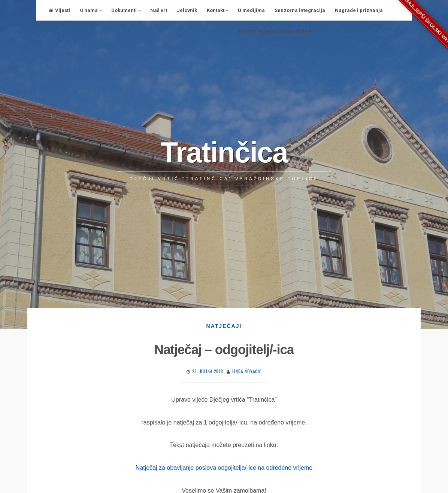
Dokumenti (124, 10)
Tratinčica (224, 152)
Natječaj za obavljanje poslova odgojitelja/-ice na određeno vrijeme (224, 468)
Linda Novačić (247, 371)
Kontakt (216, 10)
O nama (89, 10)
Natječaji (224, 326)
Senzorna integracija (300, 10)
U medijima (251, 10)
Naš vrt (159, 10)
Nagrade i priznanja (359, 10)
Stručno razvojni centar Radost (275, 31)
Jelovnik (187, 10)
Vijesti (59, 10)
